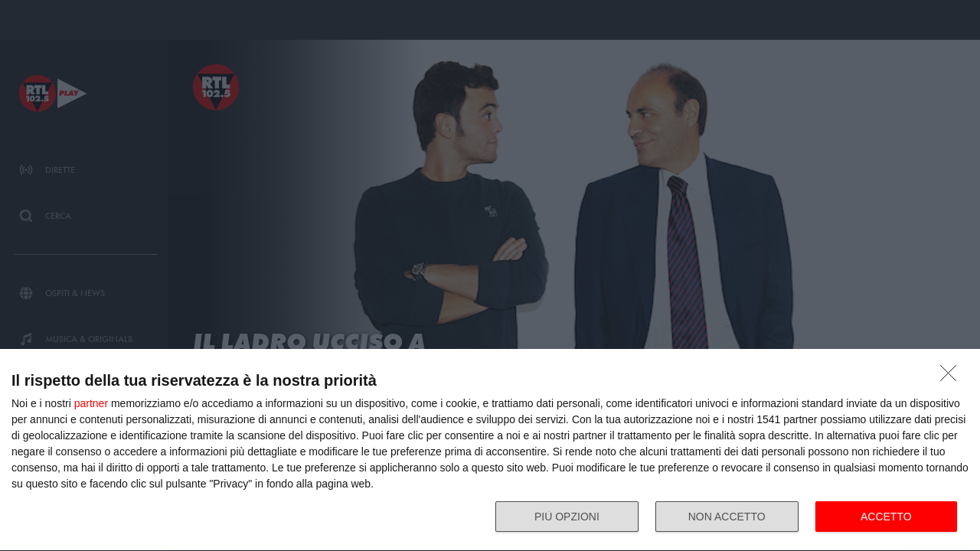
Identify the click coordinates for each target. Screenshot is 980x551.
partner (91, 403)
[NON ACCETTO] (952, 377)
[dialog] (490, 450)
